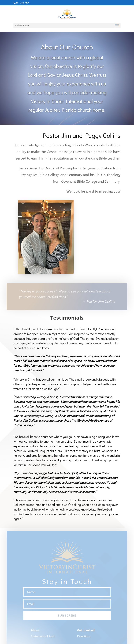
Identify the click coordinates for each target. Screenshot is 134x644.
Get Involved (86, 632)
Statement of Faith (43, 638)
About (35, 632)
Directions (84, 638)
